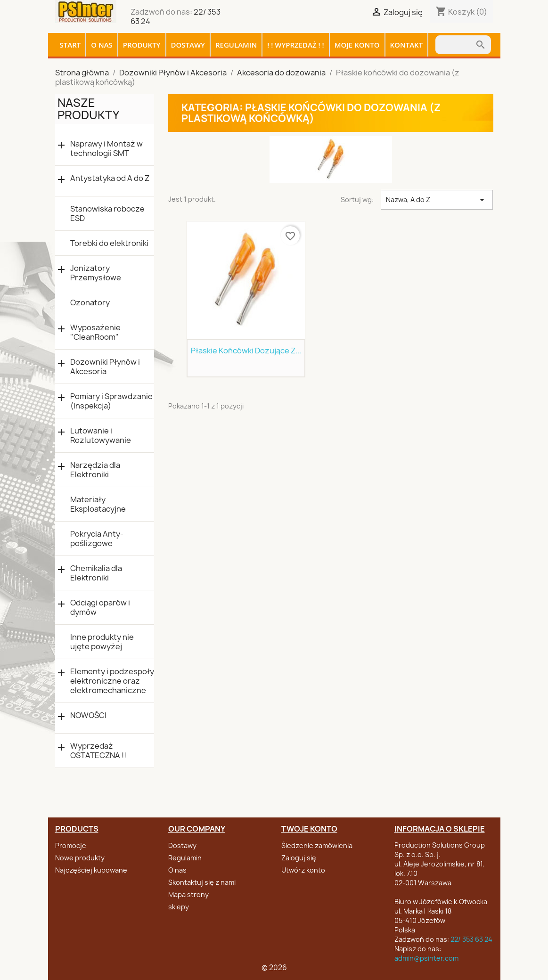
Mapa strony (188, 894)
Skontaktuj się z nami (202, 882)
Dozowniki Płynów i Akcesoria (105, 367)
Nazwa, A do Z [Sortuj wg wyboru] (437, 200)
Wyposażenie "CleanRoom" (95, 332)
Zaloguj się (299, 858)
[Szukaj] (455, 45)
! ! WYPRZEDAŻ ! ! (296, 45)
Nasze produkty (88, 109)
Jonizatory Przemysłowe (96, 273)
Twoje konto (309, 829)
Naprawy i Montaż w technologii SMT (106, 148)
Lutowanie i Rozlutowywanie (101, 435)
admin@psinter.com (426, 958)
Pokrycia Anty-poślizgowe (97, 539)
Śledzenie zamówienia (317, 845)
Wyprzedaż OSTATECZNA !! (98, 751)
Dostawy (188, 45)
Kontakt (407, 45)
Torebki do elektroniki (109, 243)
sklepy (179, 907)
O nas (102, 45)
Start (70, 45)
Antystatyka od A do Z (110, 178)
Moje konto (357, 45)
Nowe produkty (80, 858)
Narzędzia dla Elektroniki (95, 470)
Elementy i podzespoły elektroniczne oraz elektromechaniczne (112, 681)
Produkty (142, 45)
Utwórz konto (303, 870)
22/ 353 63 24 (471, 939)
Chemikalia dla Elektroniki (96, 573)
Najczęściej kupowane (91, 870)
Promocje (71, 845)
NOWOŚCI (88, 715)
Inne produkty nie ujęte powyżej (102, 642)
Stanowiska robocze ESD (107, 213)
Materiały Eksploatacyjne (98, 504)
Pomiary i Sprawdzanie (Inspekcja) (111, 401)
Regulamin (236, 45)
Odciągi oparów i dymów (100, 607)
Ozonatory (90, 302)
